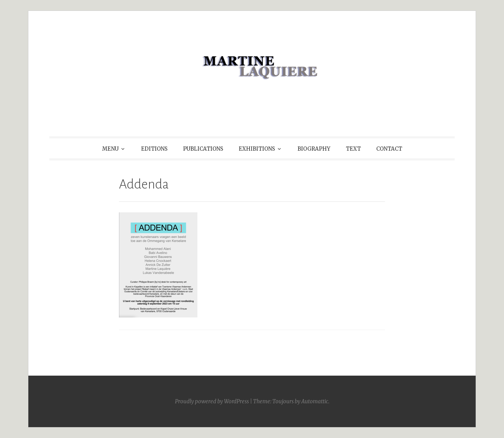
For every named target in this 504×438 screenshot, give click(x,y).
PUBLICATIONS (203, 149)
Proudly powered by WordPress (212, 401)
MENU (110, 149)
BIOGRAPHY (314, 149)
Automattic (315, 401)
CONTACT (389, 149)
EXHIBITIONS (257, 149)
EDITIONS (154, 149)
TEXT (353, 149)
